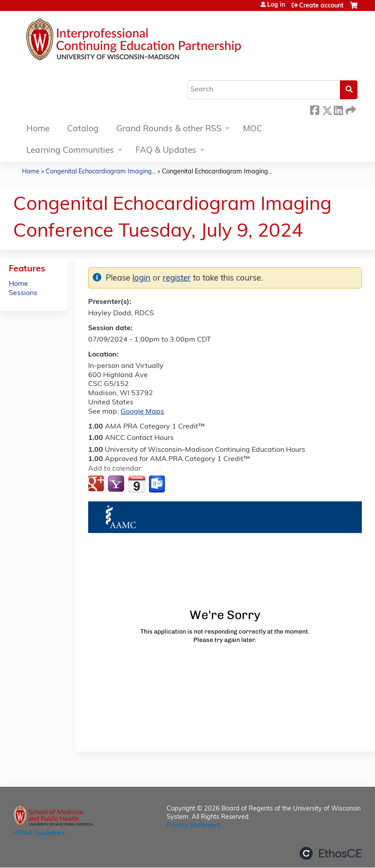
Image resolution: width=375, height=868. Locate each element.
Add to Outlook (158, 484)
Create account (321, 6)
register (177, 279)
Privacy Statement (194, 826)
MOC (253, 129)
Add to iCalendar (137, 484)
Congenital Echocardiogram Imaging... (101, 172)
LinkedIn (338, 109)
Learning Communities (70, 151)
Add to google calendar (97, 484)
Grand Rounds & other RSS (169, 129)
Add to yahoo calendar (117, 484)
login (141, 279)
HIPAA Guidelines (39, 834)
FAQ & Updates (166, 151)
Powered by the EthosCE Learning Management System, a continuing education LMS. (331, 853)
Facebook (314, 109)
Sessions (23, 293)
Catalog (83, 129)
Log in (276, 5)
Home (38, 129)
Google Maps (142, 412)
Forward (350, 109)
